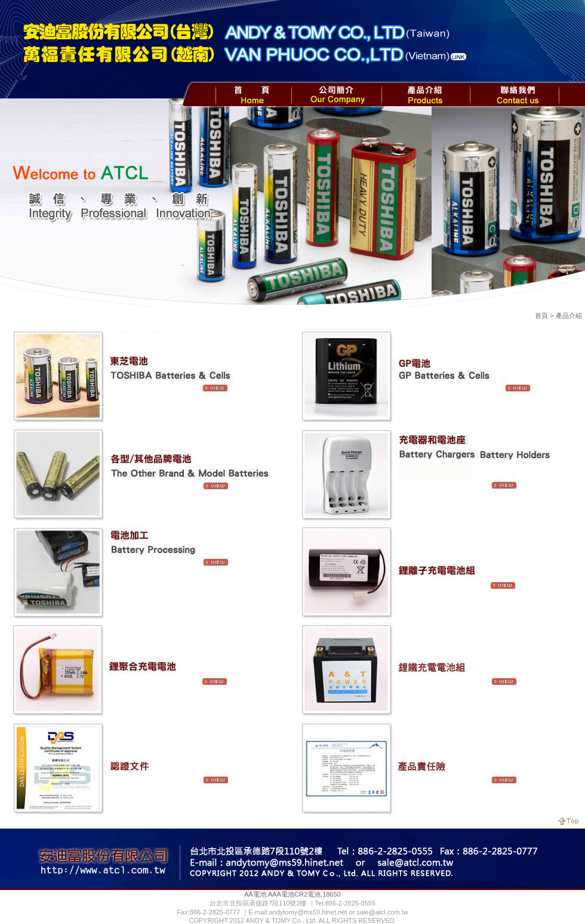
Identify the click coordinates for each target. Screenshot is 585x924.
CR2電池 (307, 894)
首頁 (541, 316)
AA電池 (255, 894)
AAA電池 (281, 894)
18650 (332, 894)
